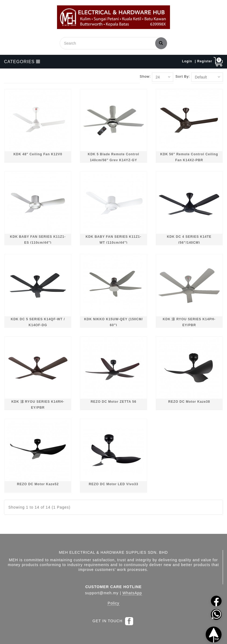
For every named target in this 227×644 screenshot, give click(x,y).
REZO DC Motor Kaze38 (189, 402)
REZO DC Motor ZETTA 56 (113, 402)
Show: (145, 76)
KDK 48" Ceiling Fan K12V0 (38, 154)
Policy (113, 603)
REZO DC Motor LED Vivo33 (113, 484)
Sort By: (183, 76)
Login (187, 61)
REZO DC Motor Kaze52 (38, 484)
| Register (203, 61)
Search (161, 43)
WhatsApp (132, 593)
